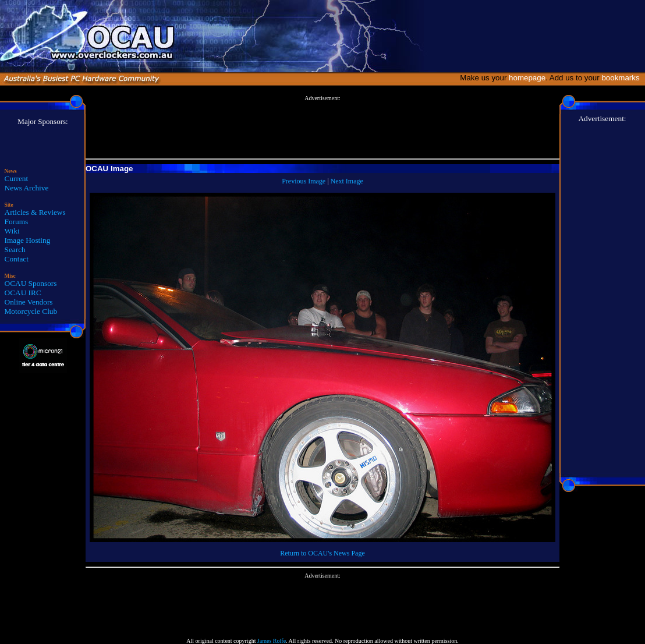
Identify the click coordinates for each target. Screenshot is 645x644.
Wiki (12, 231)
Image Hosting (28, 240)
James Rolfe (272, 641)
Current (17, 178)
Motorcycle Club (31, 311)
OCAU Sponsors (31, 283)
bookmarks (623, 78)
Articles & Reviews (35, 212)
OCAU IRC (23, 293)
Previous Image (304, 181)
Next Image (347, 181)
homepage (527, 78)
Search (15, 250)
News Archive (27, 188)
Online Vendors (29, 302)
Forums (17, 222)
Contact (17, 259)
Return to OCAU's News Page (322, 553)
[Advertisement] (322, 128)
